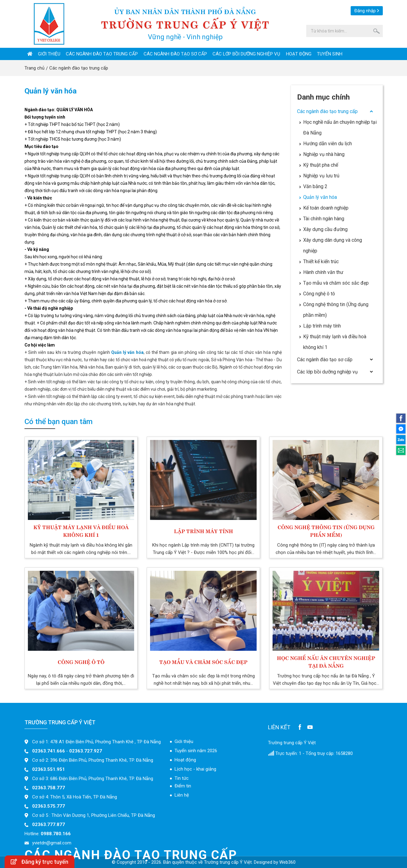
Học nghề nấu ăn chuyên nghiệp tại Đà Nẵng (338, 127)
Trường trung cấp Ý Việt (292, 743)
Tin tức (182, 778)
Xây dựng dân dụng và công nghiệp (331, 245)
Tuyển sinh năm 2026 (196, 751)
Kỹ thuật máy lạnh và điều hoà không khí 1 (333, 342)
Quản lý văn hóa (318, 197)
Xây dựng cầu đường (323, 229)
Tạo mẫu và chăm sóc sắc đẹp (334, 283)
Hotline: (48, 834)
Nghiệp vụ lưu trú (319, 176)
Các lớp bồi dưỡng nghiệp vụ (246, 54)
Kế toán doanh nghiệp (324, 208)
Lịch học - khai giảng (195, 769)
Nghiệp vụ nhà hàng (322, 154)
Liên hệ (182, 795)
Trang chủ (34, 68)
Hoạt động (299, 54)
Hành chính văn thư (321, 272)
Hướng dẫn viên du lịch (326, 144)
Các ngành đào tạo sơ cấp (175, 54)
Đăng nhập (365, 11)
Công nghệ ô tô (317, 294)
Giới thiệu (49, 54)
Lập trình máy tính (320, 326)
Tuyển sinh (330, 54)
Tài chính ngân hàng (322, 219)
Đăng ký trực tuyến (40, 862)
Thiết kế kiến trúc (319, 262)
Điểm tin (183, 786)
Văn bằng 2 (313, 186)
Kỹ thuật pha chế (319, 165)
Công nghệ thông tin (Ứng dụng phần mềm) (334, 310)
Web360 (287, 862)
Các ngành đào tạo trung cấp (102, 54)
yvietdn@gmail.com (52, 843)
